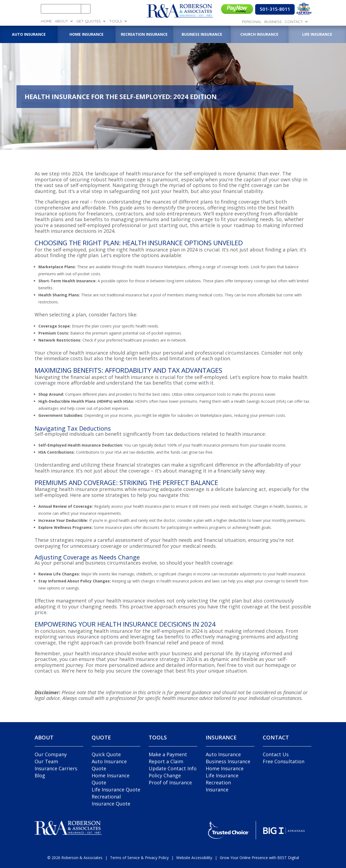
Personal (252, 22)
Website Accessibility (194, 858)
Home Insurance (225, 768)
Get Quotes (89, 21)
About (61, 21)
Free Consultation (284, 761)
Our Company (51, 754)
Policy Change (165, 775)
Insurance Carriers (56, 768)
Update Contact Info (173, 768)
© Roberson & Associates (75, 858)
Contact (294, 22)
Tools (116, 21)
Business (273, 22)
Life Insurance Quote (116, 790)
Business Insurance (228, 761)
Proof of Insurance (170, 782)
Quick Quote (106, 754)
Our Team (46, 761)
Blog (40, 775)
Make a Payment (168, 754)
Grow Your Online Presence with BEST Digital (259, 858)
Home (46, 21)
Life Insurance (222, 775)
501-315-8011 (275, 9)
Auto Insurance (223, 754)
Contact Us (276, 754)
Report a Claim (166, 761)
